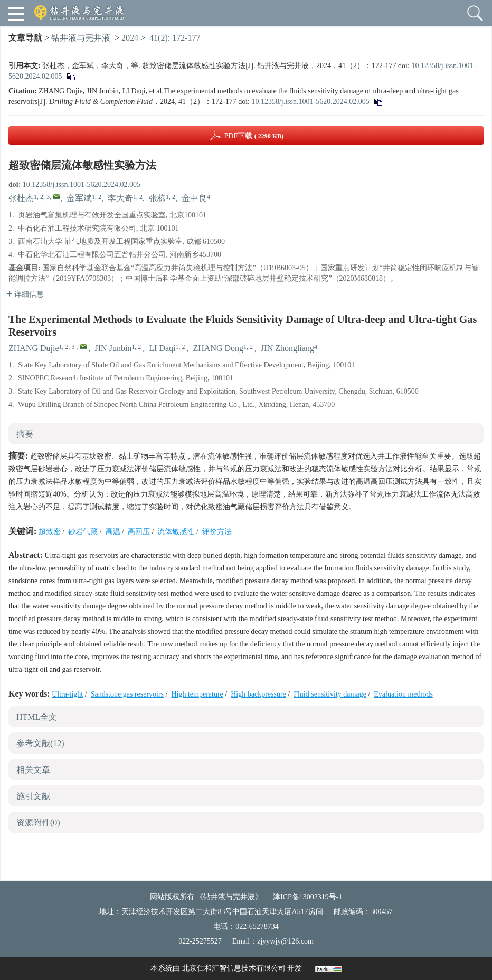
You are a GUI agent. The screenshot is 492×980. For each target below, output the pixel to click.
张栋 (157, 198)
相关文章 (33, 770)
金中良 (194, 198)
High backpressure (258, 694)
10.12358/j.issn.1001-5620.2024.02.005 (310, 102)
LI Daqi (162, 348)
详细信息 (25, 294)
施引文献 (33, 796)
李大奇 (120, 198)
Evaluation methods (403, 694)
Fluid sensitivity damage (330, 694)
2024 (130, 38)
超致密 (50, 532)
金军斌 (79, 198)
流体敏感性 (176, 532)
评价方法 (217, 532)
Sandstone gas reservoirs (127, 694)
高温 (113, 532)
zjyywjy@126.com (285, 941)
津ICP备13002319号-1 (307, 897)
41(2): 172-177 (175, 38)
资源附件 (38, 822)
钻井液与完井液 (81, 38)
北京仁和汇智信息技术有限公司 (234, 968)
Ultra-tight (67, 694)
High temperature (197, 694)
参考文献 (40, 743)
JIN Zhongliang (287, 348)
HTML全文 (37, 717)
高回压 (139, 532)
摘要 (25, 434)
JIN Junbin (113, 348)
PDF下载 (254, 136)
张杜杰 (21, 198)
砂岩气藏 (83, 532)
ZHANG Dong (219, 348)
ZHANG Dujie (34, 348)
